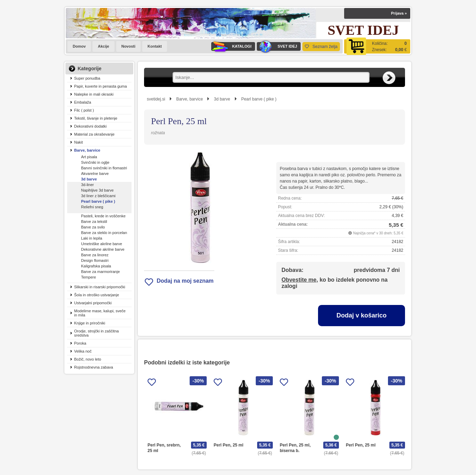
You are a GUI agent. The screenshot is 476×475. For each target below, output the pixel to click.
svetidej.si (156, 99)
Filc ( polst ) (84, 110)
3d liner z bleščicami (98, 196)
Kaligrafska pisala (96, 266)
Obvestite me (299, 280)
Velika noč (83, 351)
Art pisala (89, 157)
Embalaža (83, 102)
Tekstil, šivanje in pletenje (96, 118)
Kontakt (155, 46)
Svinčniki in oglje (95, 162)
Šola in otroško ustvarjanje (97, 295)
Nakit (78, 142)
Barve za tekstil (94, 222)
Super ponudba (87, 78)
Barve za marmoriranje (100, 272)
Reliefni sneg (92, 207)
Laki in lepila (92, 238)
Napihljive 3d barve (97, 190)
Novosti (128, 46)
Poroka (80, 343)
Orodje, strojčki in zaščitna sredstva (96, 333)
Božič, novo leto (88, 359)
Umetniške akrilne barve (102, 244)
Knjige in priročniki (90, 323)
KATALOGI (231, 46)
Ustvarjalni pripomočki (93, 303)
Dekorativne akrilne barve (103, 249)
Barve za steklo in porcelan (104, 233)
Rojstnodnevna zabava (94, 367)
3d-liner (88, 185)
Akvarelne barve (95, 174)
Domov (79, 46)
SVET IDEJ (277, 46)
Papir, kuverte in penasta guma (101, 86)
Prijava (399, 13)
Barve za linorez (95, 255)
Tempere (89, 277)
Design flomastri (95, 260)
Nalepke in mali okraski (94, 94)
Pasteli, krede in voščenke (103, 216)
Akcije (103, 46)
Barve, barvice (87, 150)
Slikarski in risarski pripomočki (100, 287)
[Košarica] (377, 46)
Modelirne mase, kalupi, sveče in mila (100, 313)
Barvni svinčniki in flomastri (104, 168)
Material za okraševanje (94, 134)
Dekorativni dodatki (90, 126)
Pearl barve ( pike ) (98, 201)
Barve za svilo (93, 227)
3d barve (89, 179)
